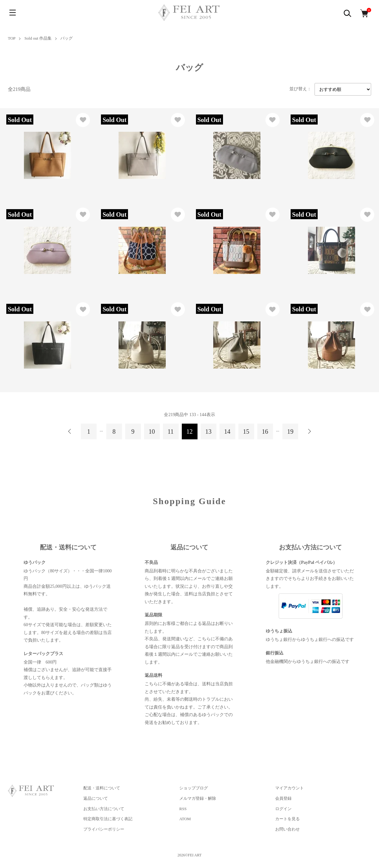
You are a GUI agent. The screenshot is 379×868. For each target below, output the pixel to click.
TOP (12, 38)
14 (227, 431)
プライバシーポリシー (104, 829)
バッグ (67, 38)
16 (265, 431)
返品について (96, 798)
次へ (309, 431)
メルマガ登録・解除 (198, 798)
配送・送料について (102, 788)
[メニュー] (13, 13)
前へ (70, 431)
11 (171, 431)
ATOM (185, 819)
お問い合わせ (287, 829)
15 (246, 431)
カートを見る (287, 819)
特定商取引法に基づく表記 (108, 819)
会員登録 (283, 798)
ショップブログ (194, 788)
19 (290, 431)
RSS (183, 809)
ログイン (283, 809)
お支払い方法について (104, 809)
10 (152, 431)
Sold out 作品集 (38, 38)
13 (209, 431)
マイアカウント (290, 788)
